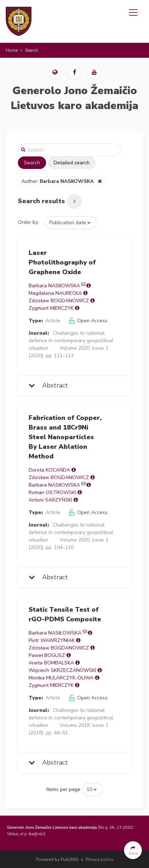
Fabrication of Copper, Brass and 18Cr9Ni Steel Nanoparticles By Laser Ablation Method (65, 437)
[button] (55, 72)
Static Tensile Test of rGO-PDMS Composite (65, 614)
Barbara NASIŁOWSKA (55, 633)
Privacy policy (100, 859)
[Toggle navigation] (133, 12)
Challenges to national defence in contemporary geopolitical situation (71, 341)
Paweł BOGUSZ (47, 655)
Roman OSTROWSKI (52, 492)
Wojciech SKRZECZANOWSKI (62, 670)
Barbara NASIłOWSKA (54, 286)
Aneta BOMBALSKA (51, 663)
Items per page (63, 789)
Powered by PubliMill (57, 859)
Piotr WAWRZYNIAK (52, 640)
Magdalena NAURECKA (55, 293)
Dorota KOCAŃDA (49, 470)
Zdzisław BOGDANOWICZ (59, 301)
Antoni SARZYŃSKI (50, 500)
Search (32, 163)
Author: (58, 181)
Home (12, 50)
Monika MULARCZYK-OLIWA (61, 678)
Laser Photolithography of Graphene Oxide (62, 262)
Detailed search (72, 163)
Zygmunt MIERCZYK (51, 308)
